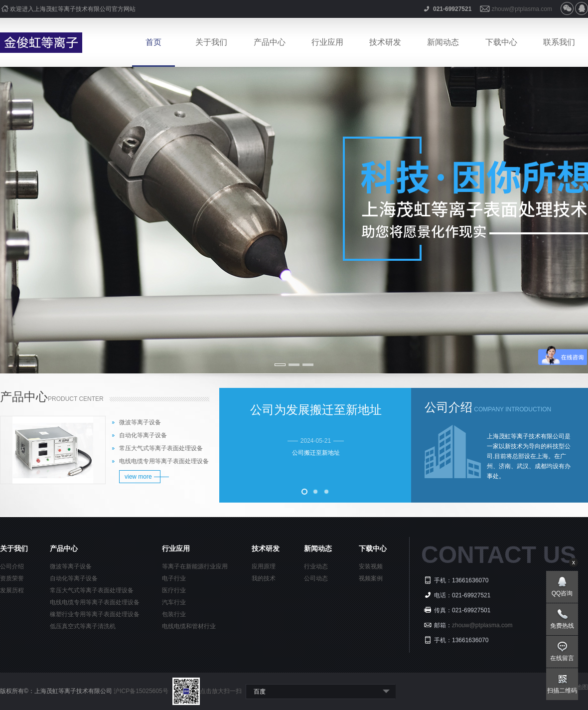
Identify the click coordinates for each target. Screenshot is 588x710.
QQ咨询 (562, 593)
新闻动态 (443, 42)
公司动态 (316, 578)
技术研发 (385, 42)
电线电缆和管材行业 (189, 626)
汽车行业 (174, 602)
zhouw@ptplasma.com (522, 9)
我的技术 (264, 578)
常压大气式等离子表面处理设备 (161, 448)
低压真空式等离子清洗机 (83, 626)
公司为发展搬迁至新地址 (316, 410)
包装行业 (174, 614)
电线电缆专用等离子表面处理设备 (164, 461)
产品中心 (270, 42)
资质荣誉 (12, 578)
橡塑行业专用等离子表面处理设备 (95, 614)
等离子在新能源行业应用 (195, 566)
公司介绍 (12, 566)
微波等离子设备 (140, 422)
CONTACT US (499, 555)
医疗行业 (174, 590)
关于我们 (211, 42)
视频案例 (371, 578)
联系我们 (559, 42)
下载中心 (501, 42)
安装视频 (371, 566)
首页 (153, 42)
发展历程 (12, 590)
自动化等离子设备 (143, 435)
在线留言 (562, 658)
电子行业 (174, 578)
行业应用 (327, 42)
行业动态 (316, 566)
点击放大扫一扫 (207, 691)
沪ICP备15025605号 (142, 691)
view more (138, 477)
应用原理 (264, 566)
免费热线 (562, 626)
